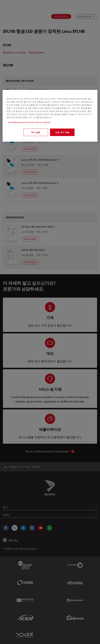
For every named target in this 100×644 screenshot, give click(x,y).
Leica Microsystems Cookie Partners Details (29, 122)
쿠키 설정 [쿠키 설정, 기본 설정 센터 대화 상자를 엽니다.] (36, 132)
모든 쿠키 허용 (62, 132)
